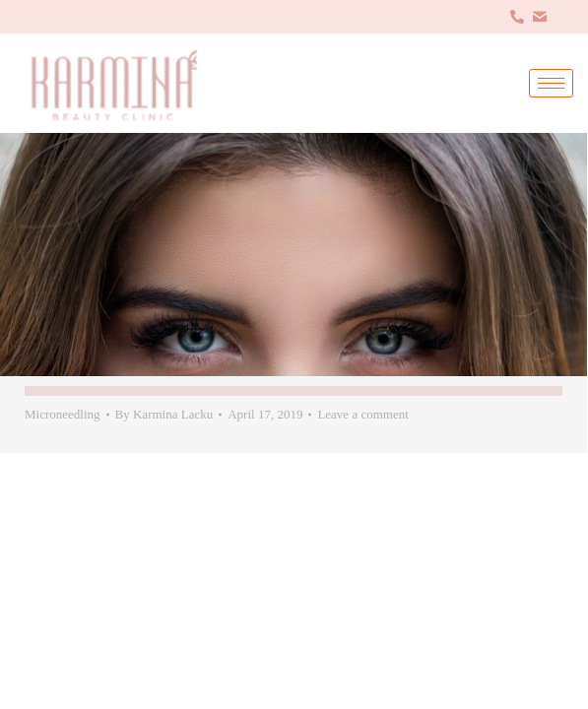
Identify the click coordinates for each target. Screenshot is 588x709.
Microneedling (63, 414)
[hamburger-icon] (551, 83)
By (164, 414)
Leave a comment (362, 414)
